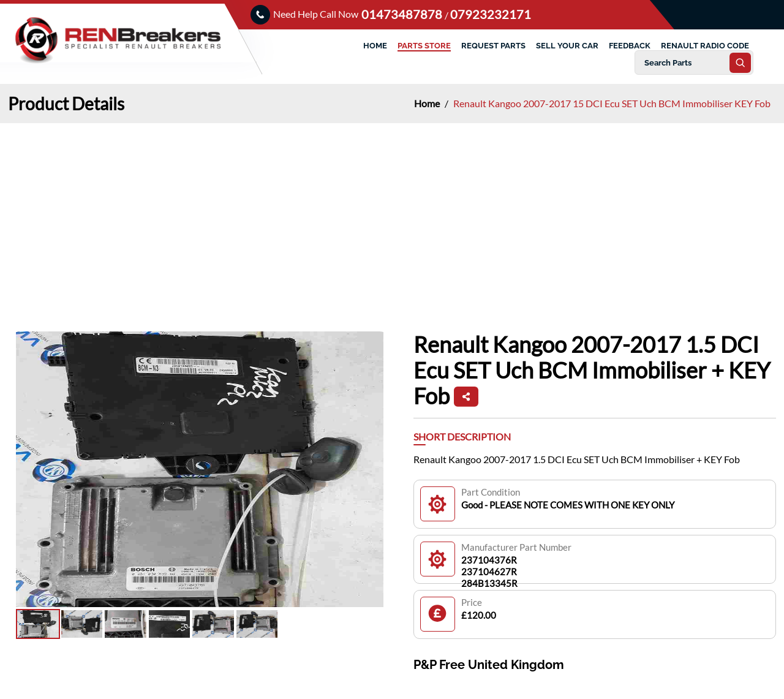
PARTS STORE (424, 46)
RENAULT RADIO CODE (705, 46)
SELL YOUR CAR (567, 46)
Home (428, 103)
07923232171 (491, 14)
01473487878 (403, 14)
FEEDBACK (630, 46)
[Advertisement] (392, 215)
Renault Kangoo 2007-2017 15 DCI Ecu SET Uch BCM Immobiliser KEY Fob (612, 103)
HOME (375, 46)
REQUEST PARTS (493, 46)
